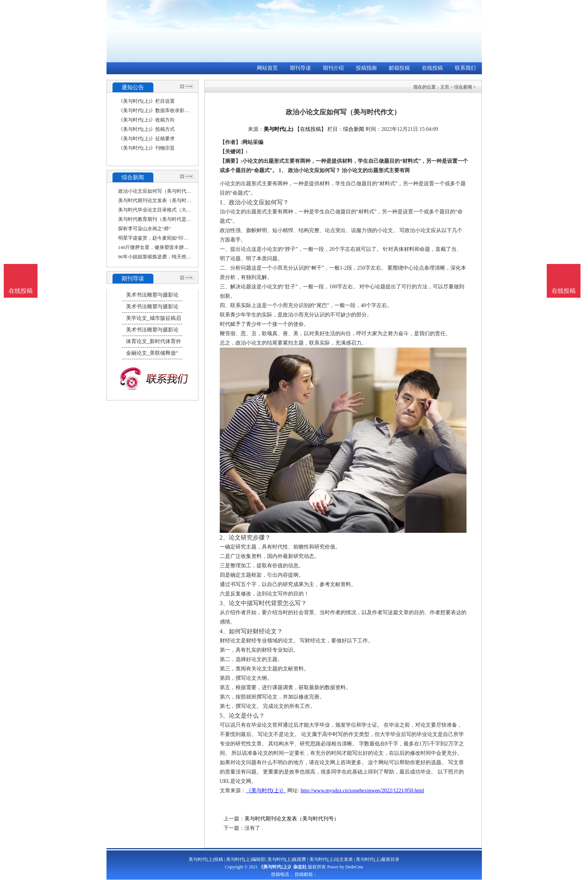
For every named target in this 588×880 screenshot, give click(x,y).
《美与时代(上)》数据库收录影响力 (156, 110)
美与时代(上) (278, 129)
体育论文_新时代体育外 (154, 341)
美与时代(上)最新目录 (378, 859)
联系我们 (465, 68)
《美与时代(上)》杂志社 (283, 867)
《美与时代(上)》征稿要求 (147, 139)
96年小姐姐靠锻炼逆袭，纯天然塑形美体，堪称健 (172, 257)
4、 (224, 631)
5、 (224, 716)
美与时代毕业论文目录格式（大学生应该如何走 (169, 210)
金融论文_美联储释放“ (152, 353)
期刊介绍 (333, 68)
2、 (224, 537)
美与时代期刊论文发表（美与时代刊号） (162, 200)
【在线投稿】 (310, 129)
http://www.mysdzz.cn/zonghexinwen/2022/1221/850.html (362, 791)
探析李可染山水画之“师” (145, 229)
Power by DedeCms (345, 867)
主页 (445, 87)
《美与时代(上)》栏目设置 (147, 101)
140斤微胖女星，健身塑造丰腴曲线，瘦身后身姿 (171, 247)
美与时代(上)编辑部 (246, 859)
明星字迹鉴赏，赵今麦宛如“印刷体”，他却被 (167, 238)
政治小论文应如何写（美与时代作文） (160, 191)
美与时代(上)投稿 (206, 859)
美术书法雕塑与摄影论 (152, 295)
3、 (224, 603)
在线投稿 (432, 68)
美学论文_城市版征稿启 (154, 318)
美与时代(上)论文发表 (331, 859)
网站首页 (267, 68)
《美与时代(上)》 (266, 791)
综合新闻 (463, 87)
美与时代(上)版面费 (287, 859)
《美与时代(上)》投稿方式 (147, 129)
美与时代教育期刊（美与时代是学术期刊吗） (167, 219)
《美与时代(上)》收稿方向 (147, 120)
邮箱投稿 (399, 68)
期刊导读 (300, 68)
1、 (224, 202)
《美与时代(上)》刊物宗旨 (147, 148)
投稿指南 (366, 68)
